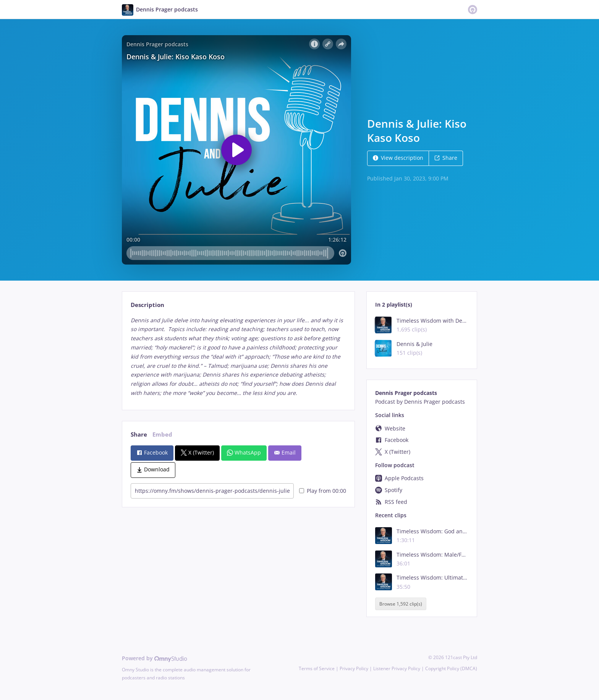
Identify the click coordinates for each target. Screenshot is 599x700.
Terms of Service (317, 668)
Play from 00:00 (323, 491)
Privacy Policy (354, 668)
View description (398, 158)
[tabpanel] (238, 357)
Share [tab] (139, 434)
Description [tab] (147, 305)
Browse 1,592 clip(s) (401, 604)
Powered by (155, 658)
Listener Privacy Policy (397, 668)
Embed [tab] (162, 434)
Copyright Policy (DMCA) (451, 668)
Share (446, 158)
